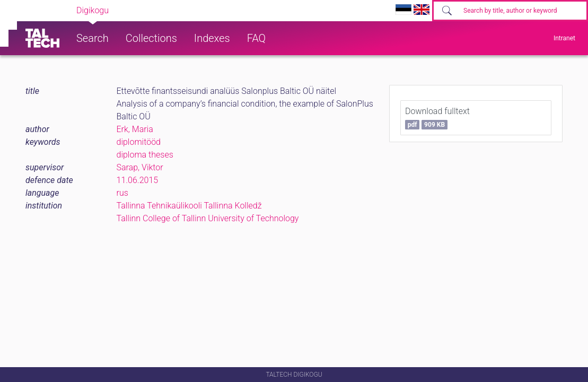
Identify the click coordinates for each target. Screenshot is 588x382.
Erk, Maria (135, 129)
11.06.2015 (138, 180)
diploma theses (145, 155)
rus (122, 193)
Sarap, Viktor (140, 167)
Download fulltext (437, 118)
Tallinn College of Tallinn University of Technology (208, 218)
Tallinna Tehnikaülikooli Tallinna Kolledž (189, 206)
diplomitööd (139, 142)
